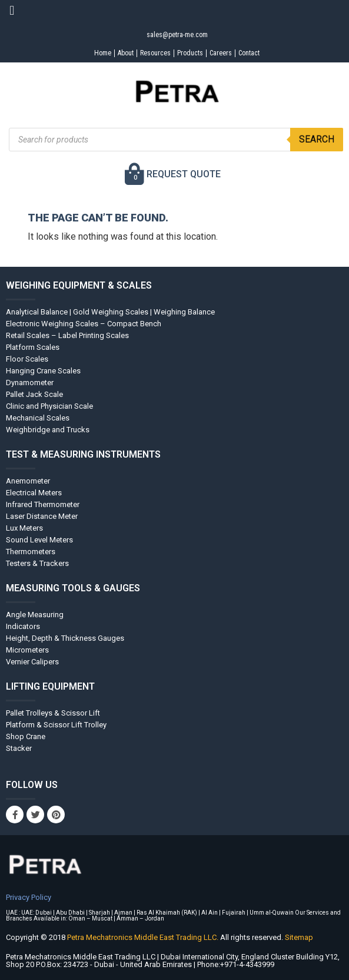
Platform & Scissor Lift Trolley (56, 725)
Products (190, 53)
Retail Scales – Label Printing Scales (67, 335)
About (126, 53)
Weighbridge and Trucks (48, 430)
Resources (155, 53)
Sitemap (299, 937)
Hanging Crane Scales (43, 371)
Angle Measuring (35, 615)
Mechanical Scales (38, 418)
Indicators (23, 626)
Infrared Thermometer (43, 504)
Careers (221, 53)
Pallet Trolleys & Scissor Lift (53, 713)
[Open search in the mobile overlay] (176, 140)
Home (103, 53)
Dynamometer (30, 383)
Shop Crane (26, 736)
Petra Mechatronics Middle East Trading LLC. (144, 937)
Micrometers (27, 650)
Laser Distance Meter (42, 516)
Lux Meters (24, 528)
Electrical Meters (34, 493)
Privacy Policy (29, 897)
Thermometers (31, 552)
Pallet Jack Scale (34, 394)
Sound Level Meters (39, 540)
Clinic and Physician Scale (49, 406)
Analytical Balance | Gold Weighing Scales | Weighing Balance (110, 312)
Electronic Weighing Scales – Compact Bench (84, 324)
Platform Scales (33, 347)
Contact (249, 53)
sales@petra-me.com (177, 35)
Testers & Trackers (37, 563)
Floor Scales (27, 359)
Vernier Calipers (32, 662)
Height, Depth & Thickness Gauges (65, 638)
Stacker (19, 748)
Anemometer (28, 481)
